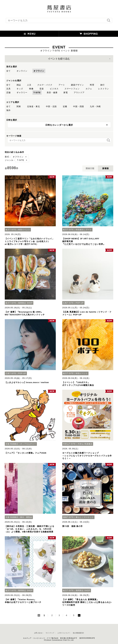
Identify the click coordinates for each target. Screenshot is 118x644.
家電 (66, 93)
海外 (8, 110)
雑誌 (19, 85)
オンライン (22, 71)
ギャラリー (22, 93)
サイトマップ (50, 633)
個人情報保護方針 (78, 633)
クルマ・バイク (45, 85)
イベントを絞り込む (59, 59)
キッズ (20, 89)
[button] (29, 34)
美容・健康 (52, 93)
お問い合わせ (38, 633)
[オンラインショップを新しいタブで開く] (88, 34)
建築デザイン (77, 85)
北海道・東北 (33, 106)
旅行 (102, 85)
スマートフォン (72, 89)
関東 (19, 106)
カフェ (89, 89)
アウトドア (79, 93)
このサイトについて (63, 633)
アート (62, 85)
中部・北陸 (51, 106)
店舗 (8, 93)
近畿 (65, 106)
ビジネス (54, 89)
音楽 (42, 89)
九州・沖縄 (95, 106)
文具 (8, 89)
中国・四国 (79, 106)
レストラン (104, 89)
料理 (92, 85)
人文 (29, 85)
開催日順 (90, 168)
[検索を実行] (108, 21)
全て (8, 71)
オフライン (39, 71)
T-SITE (37, 93)
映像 (31, 89)
